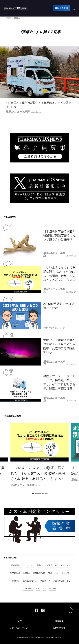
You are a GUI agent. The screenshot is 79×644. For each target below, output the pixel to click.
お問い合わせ (59, 628)
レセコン (30, 566)
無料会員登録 (61, 8)
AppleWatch (59, 581)
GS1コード (28, 589)
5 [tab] (46, 493)
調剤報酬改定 (17, 566)
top (70, 612)
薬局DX (40, 566)
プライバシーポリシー (20, 628)
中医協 (43, 581)
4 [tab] (43, 493)
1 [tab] (33, 493)
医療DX (26, 573)
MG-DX (53, 589)
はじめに (20, 621)
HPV (38, 589)
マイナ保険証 (14, 581)
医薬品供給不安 (30, 581)
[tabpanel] (39, 455)
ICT (45, 589)
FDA (50, 573)
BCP (69, 581)
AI (50, 581)
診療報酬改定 (39, 573)
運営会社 (59, 621)
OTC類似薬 (15, 573)
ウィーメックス (62, 573)
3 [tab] (40, 493)
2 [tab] (36, 493)
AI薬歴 (49, 566)
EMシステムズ (62, 566)
